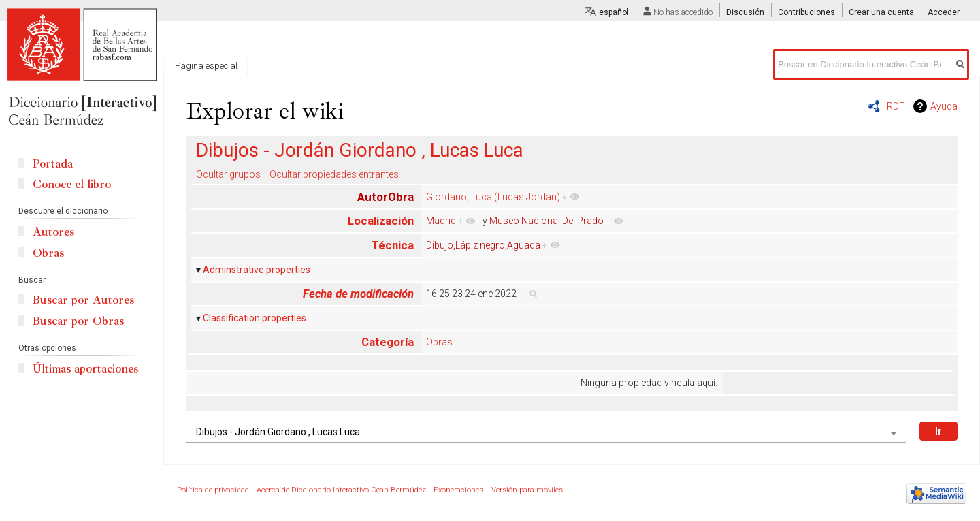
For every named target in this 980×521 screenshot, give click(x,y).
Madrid (441, 221)
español (614, 12)
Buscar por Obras (78, 321)
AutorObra (386, 197)
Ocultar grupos (228, 174)
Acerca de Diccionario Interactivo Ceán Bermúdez (341, 490)
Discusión (745, 12)
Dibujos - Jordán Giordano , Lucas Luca (360, 150)
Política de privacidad (213, 490)
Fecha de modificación (358, 294)
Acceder (944, 12)
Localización (381, 221)
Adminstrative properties (257, 270)
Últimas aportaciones (85, 369)
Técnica (393, 245)
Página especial (206, 66)
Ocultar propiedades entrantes (334, 174)
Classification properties (255, 318)
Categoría (388, 342)
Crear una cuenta (881, 12)
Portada (53, 164)
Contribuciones (806, 12)
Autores (53, 232)
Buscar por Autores (83, 300)
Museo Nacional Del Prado (546, 221)
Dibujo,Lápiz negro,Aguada (483, 245)
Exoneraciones (458, 490)
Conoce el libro (72, 184)
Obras (439, 342)
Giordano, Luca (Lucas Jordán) (493, 197)
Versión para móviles (527, 490)
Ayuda (944, 106)
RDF (896, 106)
